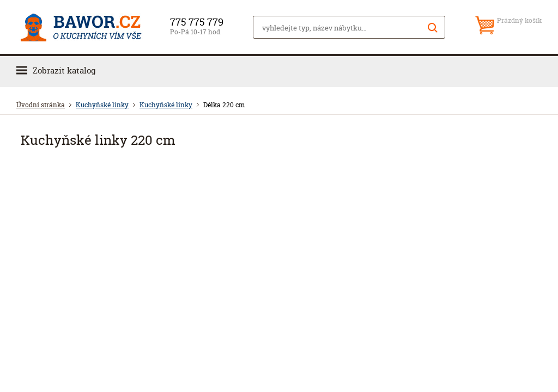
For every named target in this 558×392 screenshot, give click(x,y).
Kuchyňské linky (102, 105)
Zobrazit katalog (64, 71)
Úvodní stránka (41, 105)
